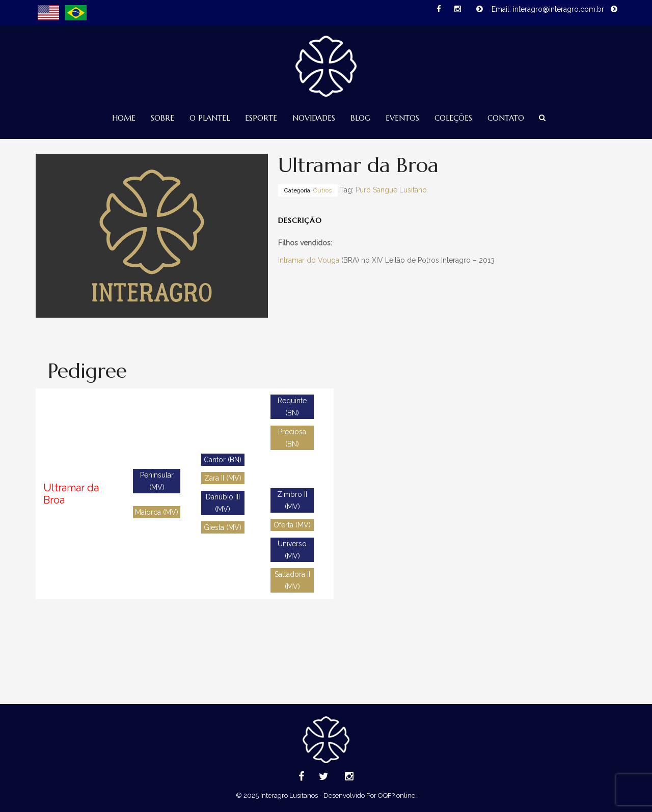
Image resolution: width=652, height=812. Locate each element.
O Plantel (210, 118)
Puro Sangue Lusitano (391, 190)
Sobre (162, 118)
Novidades (314, 118)
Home (124, 118)
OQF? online (397, 795)
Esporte (261, 118)
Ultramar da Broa (71, 494)
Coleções (453, 118)
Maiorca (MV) (157, 512)
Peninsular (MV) (157, 481)
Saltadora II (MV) (292, 580)
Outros (322, 190)
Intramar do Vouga (309, 260)
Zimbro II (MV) (292, 500)
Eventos (402, 118)
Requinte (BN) (292, 407)
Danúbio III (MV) (223, 503)
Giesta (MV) (223, 527)
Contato (506, 118)
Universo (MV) (292, 550)
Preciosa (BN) (292, 438)
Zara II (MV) (223, 478)
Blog (360, 118)
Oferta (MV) (292, 525)
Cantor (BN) (223, 460)
